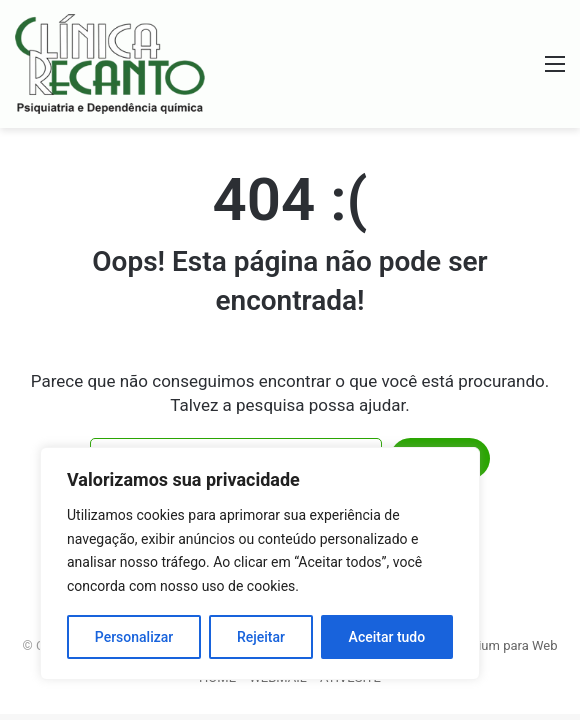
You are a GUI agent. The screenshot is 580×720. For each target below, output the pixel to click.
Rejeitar (261, 637)
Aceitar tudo (387, 637)
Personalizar (134, 637)
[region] (260, 563)
